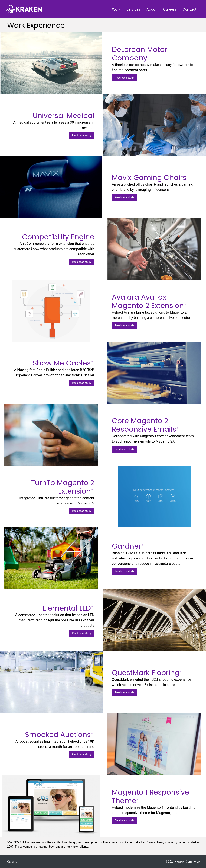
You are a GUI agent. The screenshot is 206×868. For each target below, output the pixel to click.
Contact (189, 9)
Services (133, 9)
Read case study (124, 78)
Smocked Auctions (59, 735)
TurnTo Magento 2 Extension (63, 487)
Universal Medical (64, 116)
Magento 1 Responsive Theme (151, 796)
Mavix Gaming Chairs (149, 177)
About (152, 9)
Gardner (127, 546)
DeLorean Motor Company (140, 54)
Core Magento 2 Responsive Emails (145, 425)
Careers (170, 9)
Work (116, 9)
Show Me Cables (63, 363)
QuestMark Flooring (147, 673)
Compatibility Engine (58, 237)
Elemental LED (68, 608)
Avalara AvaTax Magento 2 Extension (149, 301)
